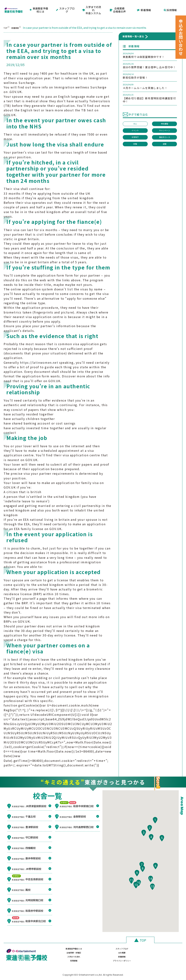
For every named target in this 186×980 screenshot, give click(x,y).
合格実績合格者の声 (118, 7)
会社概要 (163, 945)
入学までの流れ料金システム (92, 7)
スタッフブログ (66, 7)
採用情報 (170, 7)
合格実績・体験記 (130, 945)
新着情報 (144, 7)
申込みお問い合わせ (181, 37)
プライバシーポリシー (163, 953)
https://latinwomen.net (39, 356)
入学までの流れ (65, 953)
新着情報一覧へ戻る (133, 30)
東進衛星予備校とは (39, 7)
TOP (6, 21)
